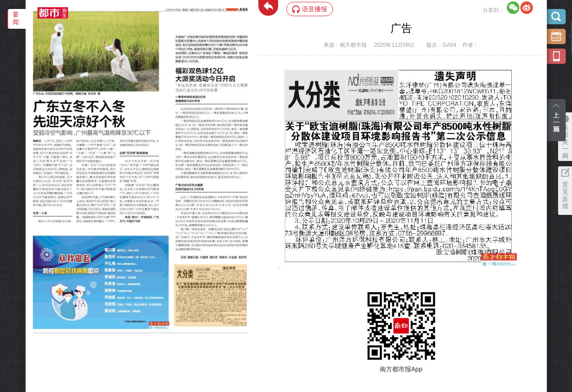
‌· (175, 269)
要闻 (16, 18)
